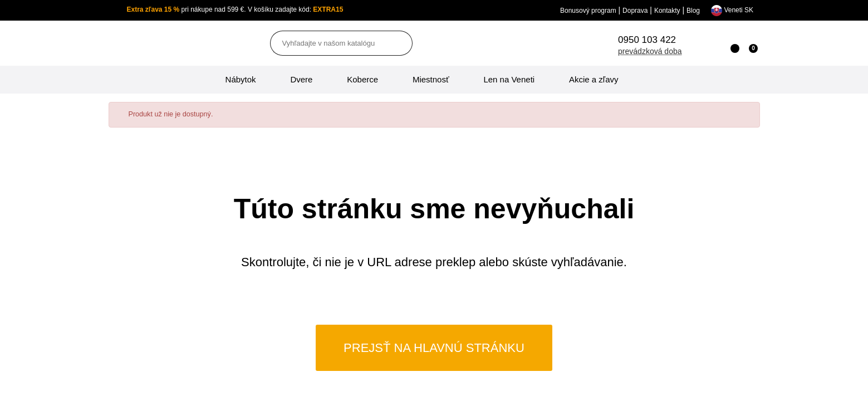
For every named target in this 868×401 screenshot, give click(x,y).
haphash (467, 393)
